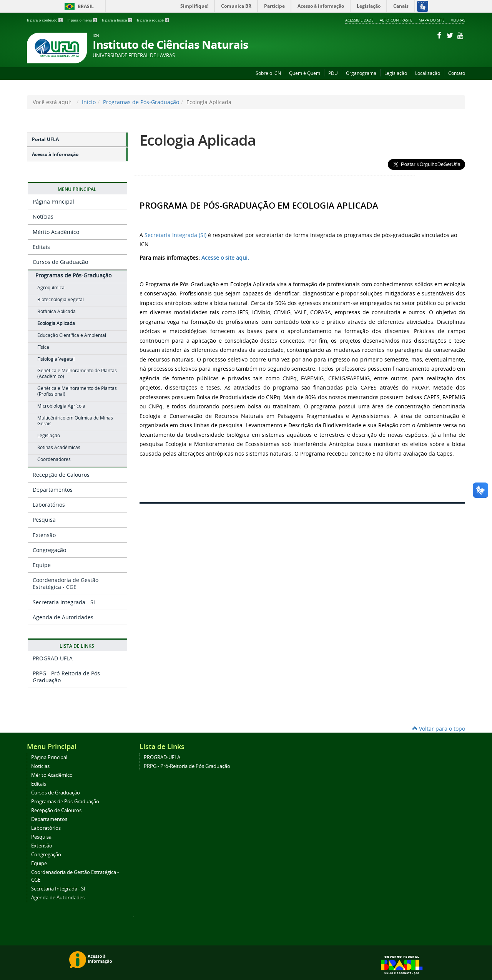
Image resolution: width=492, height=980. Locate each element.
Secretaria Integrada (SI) (175, 235)
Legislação (396, 73)
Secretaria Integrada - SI (64, 602)
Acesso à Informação (55, 154)
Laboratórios (49, 505)
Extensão (44, 535)
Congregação (49, 550)
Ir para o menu (83, 20)
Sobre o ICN (268, 73)
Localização (428, 73)
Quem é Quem (305, 73)
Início (89, 102)
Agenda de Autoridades (63, 617)
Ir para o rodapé (153, 20)
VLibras (458, 20)
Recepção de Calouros (61, 475)
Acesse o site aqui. (225, 258)
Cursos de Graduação (60, 262)
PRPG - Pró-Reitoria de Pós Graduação (66, 677)
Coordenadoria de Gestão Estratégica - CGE (66, 583)
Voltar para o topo (439, 729)
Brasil (78, 6)
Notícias (43, 216)
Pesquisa (44, 520)
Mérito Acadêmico (56, 232)
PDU (333, 73)
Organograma (361, 73)
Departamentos (53, 490)
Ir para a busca (117, 20)
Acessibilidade (359, 20)
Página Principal (53, 201)
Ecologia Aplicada (198, 140)
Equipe (42, 565)
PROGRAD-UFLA (53, 658)
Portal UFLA (45, 139)
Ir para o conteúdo (45, 20)
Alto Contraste (396, 20)
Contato (457, 73)
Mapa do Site (432, 20)
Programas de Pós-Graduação (141, 102)
